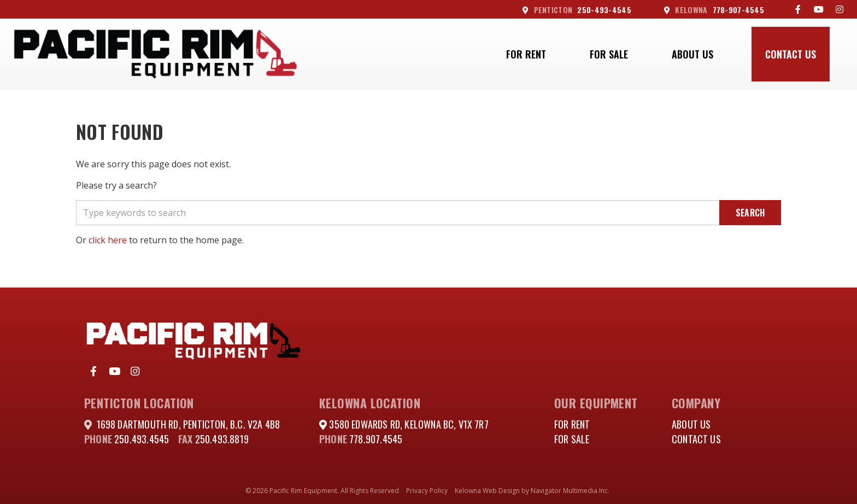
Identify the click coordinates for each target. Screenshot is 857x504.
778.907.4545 (376, 439)
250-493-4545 (577, 10)
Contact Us (791, 54)
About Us (692, 54)
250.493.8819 (222, 439)
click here (108, 240)
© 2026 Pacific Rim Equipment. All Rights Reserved (322, 491)
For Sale (609, 54)
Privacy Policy (427, 491)
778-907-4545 (714, 10)
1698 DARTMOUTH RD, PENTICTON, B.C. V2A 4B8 (189, 424)
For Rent (526, 54)
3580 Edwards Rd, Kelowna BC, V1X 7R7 (408, 424)
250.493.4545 (142, 439)
